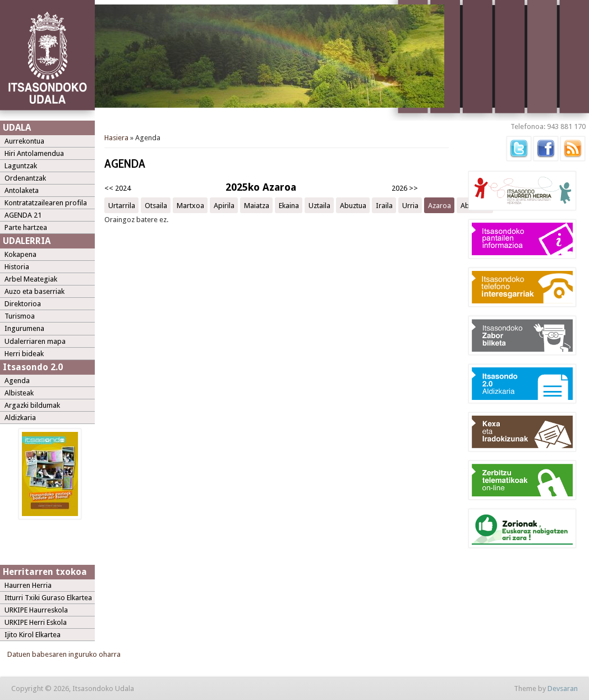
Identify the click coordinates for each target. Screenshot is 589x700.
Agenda (17, 381)
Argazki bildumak (32, 405)
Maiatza (257, 205)
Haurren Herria (28, 585)
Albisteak (19, 393)
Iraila (384, 205)
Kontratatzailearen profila (46, 203)
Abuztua (353, 205)
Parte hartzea (26, 227)
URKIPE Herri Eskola (36, 622)
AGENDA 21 (23, 215)
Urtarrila (122, 205)
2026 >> (405, 188)
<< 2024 (118, 188)
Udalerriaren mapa (35, 341)
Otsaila (156, 205)
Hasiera (116, 138)
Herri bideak (24, 354)
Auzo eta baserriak (34, 291)
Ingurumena (24, 328)
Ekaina (289, 205)
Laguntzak (21, 166)
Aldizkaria (20, 418)
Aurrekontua (24, 141)
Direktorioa (23, 304)
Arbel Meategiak (31, 279)
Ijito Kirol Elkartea (33, 635)
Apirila (224, 205)
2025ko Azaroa (261, 187)
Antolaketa (22, 190)
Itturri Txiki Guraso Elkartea (48, 598)
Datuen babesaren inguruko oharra (64, 654)
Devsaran (563, 689)
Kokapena (20, 254)
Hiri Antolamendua (34, 153)
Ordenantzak (25, 178)
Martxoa (190, 205)
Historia (17, 267)
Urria (410, 205)
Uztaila (319, 205)
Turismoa (20, 316)
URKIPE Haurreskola (36, 610)
